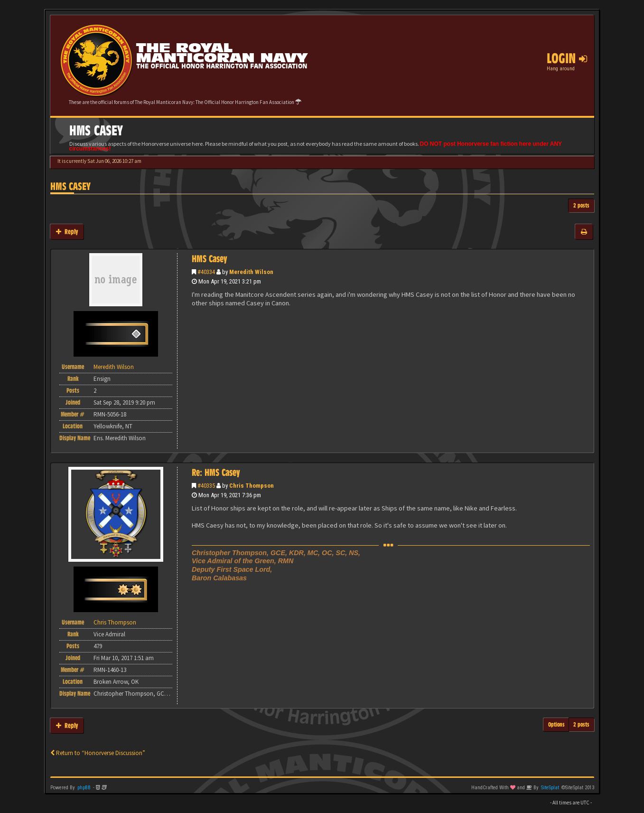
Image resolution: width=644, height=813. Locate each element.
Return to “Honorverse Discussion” (98, 753)
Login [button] (567, 58)
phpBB (84, 788)
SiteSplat (550, 788)
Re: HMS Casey (216, 473)
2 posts (581, 205)
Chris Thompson (252, 486)
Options (556, 724)
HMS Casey (70, 186)
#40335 (206, 486)
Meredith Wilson (251, 272)
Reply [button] (67, 232)
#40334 (206, 272)
